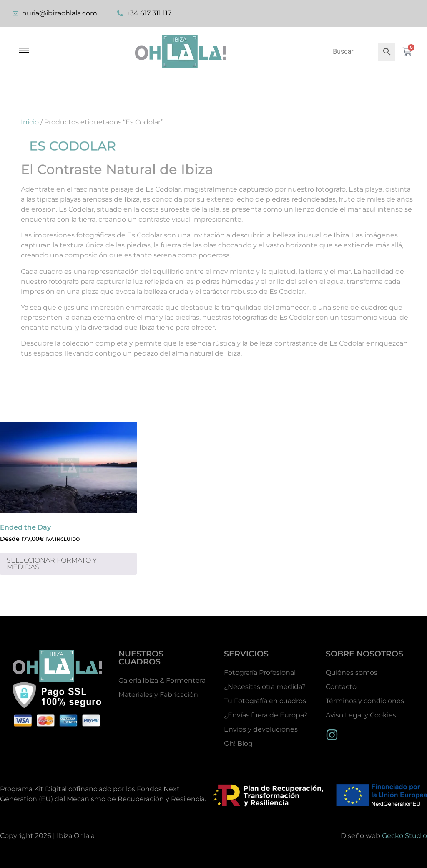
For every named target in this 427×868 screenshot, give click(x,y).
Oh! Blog (238, 743)
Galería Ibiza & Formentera (162, 680)
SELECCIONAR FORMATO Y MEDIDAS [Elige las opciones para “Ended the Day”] (52, 564)
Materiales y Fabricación (158, 695)
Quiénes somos (352, 672)
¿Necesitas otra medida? (265, 687)
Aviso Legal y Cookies (361, 715)
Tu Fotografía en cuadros (265, 701)
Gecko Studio (404, 836)
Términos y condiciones (365, 701)
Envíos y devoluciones (261, 729)
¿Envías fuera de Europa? (266, 715)
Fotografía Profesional (260, 672)
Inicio (30, 122)
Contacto (341, 687)
